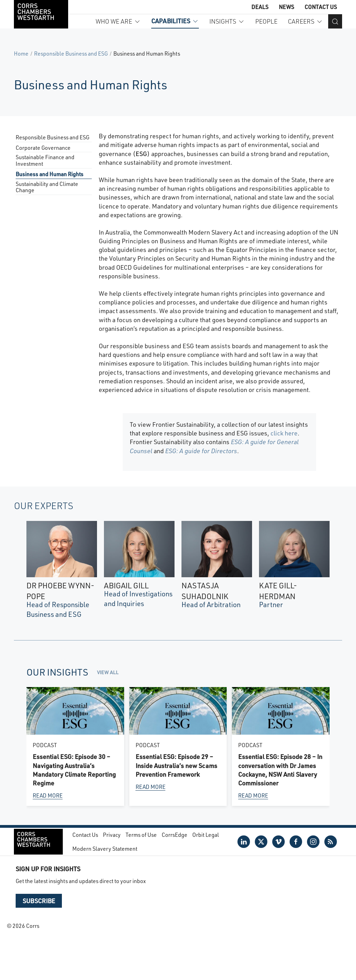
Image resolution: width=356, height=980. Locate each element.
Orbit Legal (206, 835)
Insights (227, 21)
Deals (260, 7)
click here (284, 433)
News (286, 7)
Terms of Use (141, 835)
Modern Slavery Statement (105, 848)
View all (108, 672)
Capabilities (175, 21)
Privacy (112, 835)
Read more (48, 796)
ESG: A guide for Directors (201, 451)
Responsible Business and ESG (71, 53)
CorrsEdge (175, 835)
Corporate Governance (43, 148)
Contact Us (321, 7)
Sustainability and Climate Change (47, 187)
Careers (305, 21)
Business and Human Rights (50, 174)
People (266, 21)
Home (21, 53)
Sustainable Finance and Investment (45, 161)
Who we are (118, 21)
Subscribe (39, 901)
